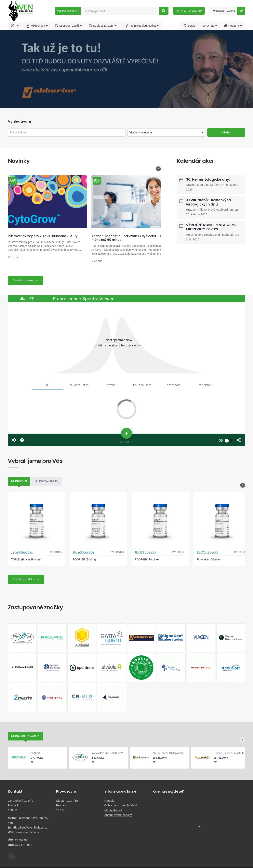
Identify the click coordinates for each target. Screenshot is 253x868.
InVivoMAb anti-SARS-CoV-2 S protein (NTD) (109, 753)
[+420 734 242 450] (189, 11)
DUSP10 (36, 753)
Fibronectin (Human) (209, 559)
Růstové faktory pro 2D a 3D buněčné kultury (43, 236)
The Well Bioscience (22, 552)
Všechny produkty (24, 579)
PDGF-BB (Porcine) (147, 559)
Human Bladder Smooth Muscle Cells (231, 753)
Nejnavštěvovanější (26, 736)
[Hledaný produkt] (164, 11)
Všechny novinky (23, 280)
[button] (32, 762)
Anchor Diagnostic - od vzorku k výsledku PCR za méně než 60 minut (129, 238)
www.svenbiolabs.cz (29, 832)
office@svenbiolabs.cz (33, 827)
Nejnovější (19, 481)
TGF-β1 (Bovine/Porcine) (26, 559)
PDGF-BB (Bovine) (84, 559)
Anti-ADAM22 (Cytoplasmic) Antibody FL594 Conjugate (170, 753)
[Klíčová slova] (67, 132)
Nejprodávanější (47, 481)
